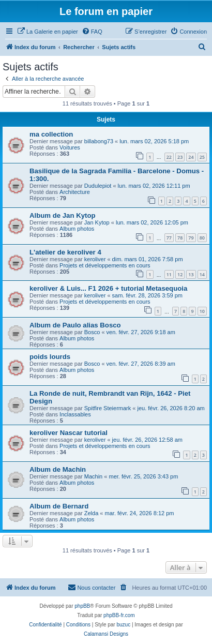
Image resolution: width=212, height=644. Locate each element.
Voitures (70, 147)
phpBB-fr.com (119, 615)
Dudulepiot (98, 186)
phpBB (82, 606)
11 (169, 274)
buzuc (123, 625)
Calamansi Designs (106, 634)
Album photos (77, 229)
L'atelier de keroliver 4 (65, 252)
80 (202, 238)
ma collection (51, 134)
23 (180, 157)
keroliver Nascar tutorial (69, 433)
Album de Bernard (59, 506)
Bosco (92, 332)
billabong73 (99, 141)
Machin (93, 476)
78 (180, 238)
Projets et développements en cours (105, 265)
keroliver (95, 259)
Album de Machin (58, 469)
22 (169, 157)
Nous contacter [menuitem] (92, 587)
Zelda (92, 513)
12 (180, 274)
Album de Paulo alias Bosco (75, 325)
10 (202, 311)
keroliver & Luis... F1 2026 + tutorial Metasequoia (108, 288)
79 (191, 238)
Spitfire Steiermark (108, 408)
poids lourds (50, 357)
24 (191, 157)
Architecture (75, 192)
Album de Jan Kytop (63, 215)
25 (202, 157)
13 (191, 274)
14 (202, 274)
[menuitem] (48, 32)
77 (169, 238)
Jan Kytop (97, 222)
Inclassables (75, 414)
